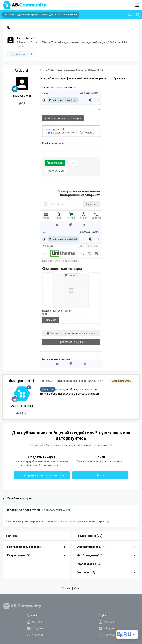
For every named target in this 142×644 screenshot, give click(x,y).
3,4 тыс (22, 413)
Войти (100, 475)
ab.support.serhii (21, 381)
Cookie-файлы (71, 588)
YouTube (34, 622)
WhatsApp (35, 635)
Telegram (35, 628)
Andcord (32, 38)
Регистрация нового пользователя (42, 475)
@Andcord (48, 389)
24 (22, 103)
